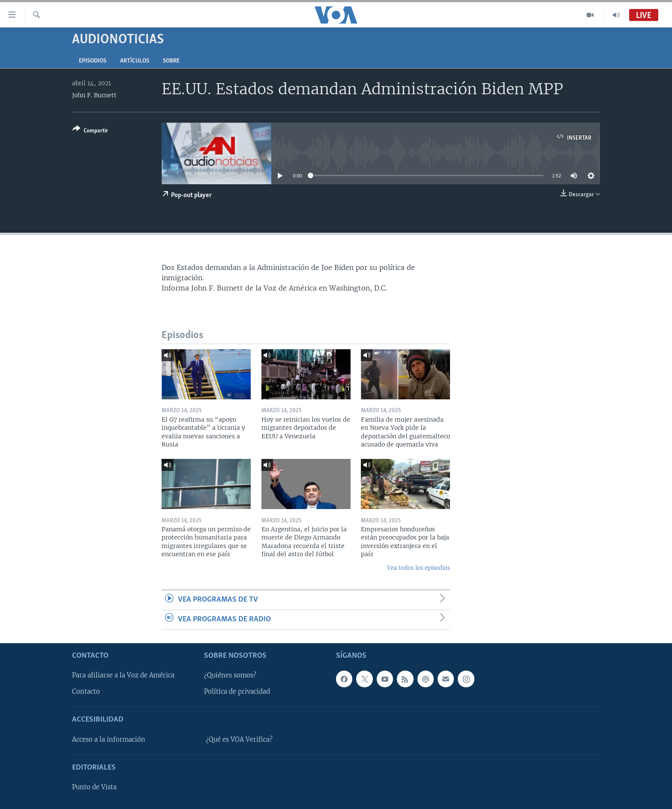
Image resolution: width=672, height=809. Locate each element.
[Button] (90, 131)
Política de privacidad (237, 692)
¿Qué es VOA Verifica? (239, 740)
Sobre (171, 61)
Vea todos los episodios (418, 568)
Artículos (135, 61)
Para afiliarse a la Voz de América (123, 675)
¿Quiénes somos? (230, 675)
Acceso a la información (109, 740)
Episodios (93, 61)
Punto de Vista (94, 787)
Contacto (86, 692)
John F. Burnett (94, 95)
